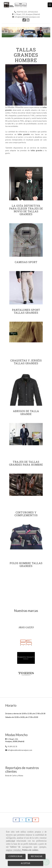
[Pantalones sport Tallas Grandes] (26, 288)
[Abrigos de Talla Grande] (26, 389)
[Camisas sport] (26, 240)
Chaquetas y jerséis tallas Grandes (26, 362)
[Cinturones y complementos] (26, 490)
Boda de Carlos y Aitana (14, 776)
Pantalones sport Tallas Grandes (26, 311)
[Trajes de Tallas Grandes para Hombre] (26, 440)
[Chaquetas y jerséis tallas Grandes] (26, 338)
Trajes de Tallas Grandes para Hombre (26, 463)
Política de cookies (30, 850)
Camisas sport (26, 262)
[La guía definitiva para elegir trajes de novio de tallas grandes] (26, 184)
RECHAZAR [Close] (37, 856)
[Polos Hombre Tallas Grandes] (26, 541)
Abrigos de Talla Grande (26, 412)
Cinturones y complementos (26, 514)
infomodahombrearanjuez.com (20, 750)
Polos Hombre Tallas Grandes (26, 565)
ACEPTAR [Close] (25, 863)
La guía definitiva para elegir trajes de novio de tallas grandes (26, 210)
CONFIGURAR (15, 856)
